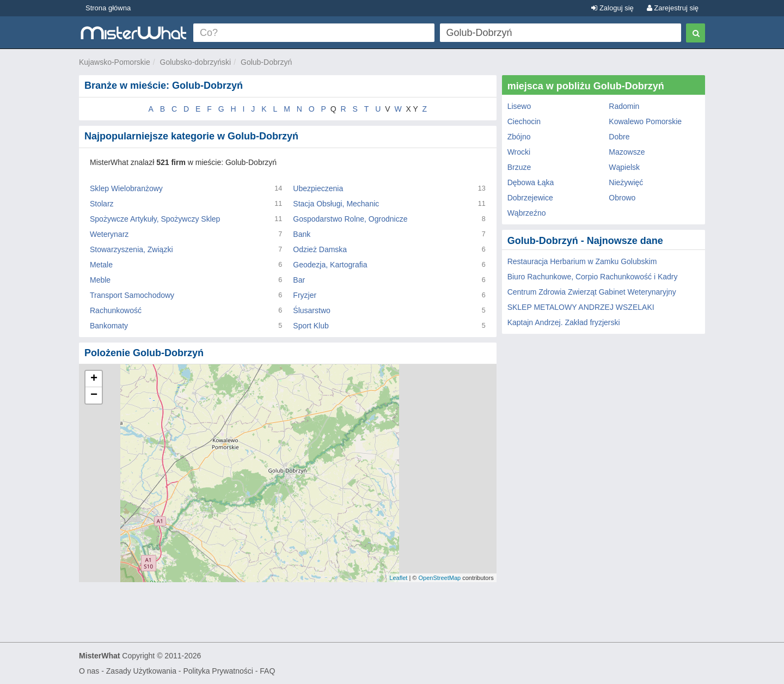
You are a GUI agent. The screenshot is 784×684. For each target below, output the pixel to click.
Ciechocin (524, 121)
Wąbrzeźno (527, 213)
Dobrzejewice (530, 198)
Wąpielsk (624, 167)
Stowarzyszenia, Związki (131, 249)
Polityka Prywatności (218, 671)
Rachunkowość (116, 310)
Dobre (619, 137)
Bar (299, 280)
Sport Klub (311, 326)
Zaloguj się (612, 8)
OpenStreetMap (439, 578)
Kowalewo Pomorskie (645, 121)
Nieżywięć (626, 182)
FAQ (267, 671)
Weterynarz (109, 234)
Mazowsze (627, 152)
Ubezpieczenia (318, 188)
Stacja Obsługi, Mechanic (336, 204)
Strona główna (108, 8)
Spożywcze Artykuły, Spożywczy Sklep (155, 219)
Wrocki (519, 152)
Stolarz (102, 204)
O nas (89, 671)
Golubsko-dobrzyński (196, 62)
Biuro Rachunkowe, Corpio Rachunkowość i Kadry (593, 277)
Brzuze (519, 167)
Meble (100, 280)
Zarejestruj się (673, 8)
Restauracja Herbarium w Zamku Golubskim (582, 261)
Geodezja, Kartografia (330, 265)
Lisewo (519, 106)
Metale (101, 265)
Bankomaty (109, 326)
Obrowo (622, 198)
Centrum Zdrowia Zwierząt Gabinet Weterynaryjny (592, 292)
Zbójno (519, 137)
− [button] (94, 395)
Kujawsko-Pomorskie (115, 62)
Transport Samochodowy (132, 295)
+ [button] (94, 379)
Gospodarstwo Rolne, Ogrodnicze (350, 219)
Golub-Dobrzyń (266, 62)
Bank (302, 234)
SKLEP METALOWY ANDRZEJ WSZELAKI (581, 307)
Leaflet (398, 578)
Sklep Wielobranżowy (126, 188)
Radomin (624, 106)
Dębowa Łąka (531, 182)
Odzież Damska (320, 249)
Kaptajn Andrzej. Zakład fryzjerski (564, 322)
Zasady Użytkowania (141, 671)
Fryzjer (305, 295)
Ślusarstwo (311, 310)
